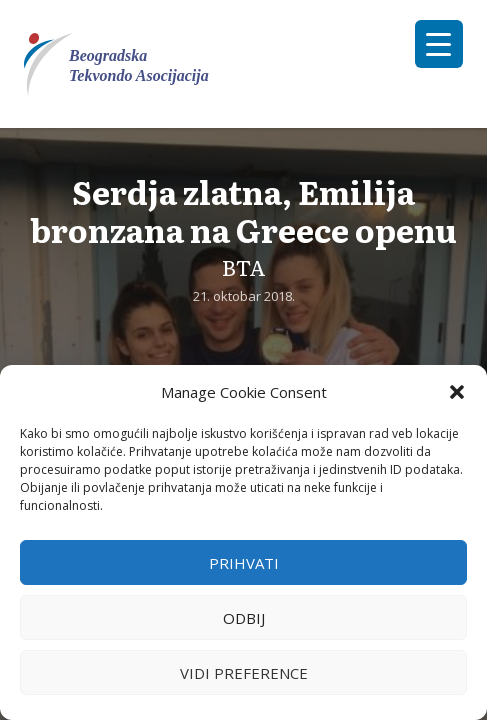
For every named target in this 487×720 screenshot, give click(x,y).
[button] (457, 392)
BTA (244, 266)
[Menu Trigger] (439, 44)
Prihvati (244, 563)
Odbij (244, 618)
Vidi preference (244, 673)
